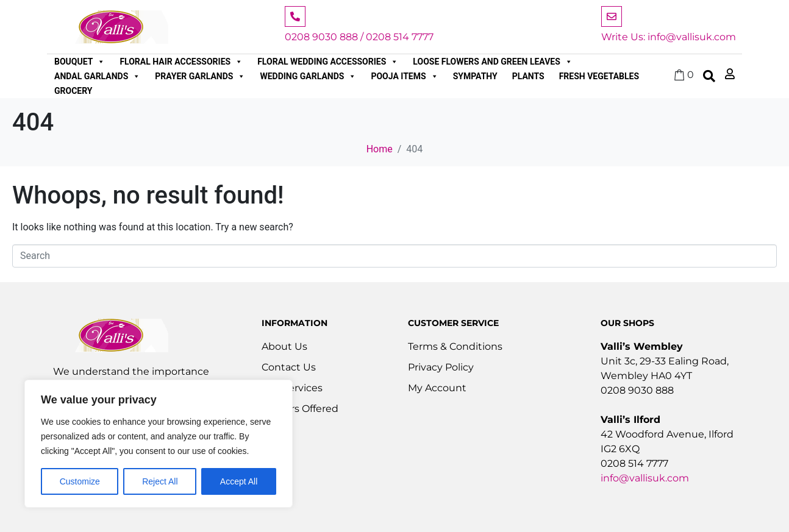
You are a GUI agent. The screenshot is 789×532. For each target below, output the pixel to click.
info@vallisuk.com (645, 478)
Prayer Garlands (200, 76)
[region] (159, 444)
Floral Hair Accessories (181, 62)
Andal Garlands (97, 76)
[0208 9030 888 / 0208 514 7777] (295, 16)
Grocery (73, 91)
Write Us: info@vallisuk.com (669, 37)
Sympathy (475, 76)
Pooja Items (404, 76)
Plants (528, 76)
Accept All (239, 481)
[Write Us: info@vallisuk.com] (612, 16)
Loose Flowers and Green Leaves (493, 62)
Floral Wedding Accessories (328, 62)
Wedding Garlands (308, 76)
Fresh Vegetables (599, 76)
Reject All (160, 481)
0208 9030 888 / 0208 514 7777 (359, 37)
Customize (80, 481)
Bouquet (80, 62)
